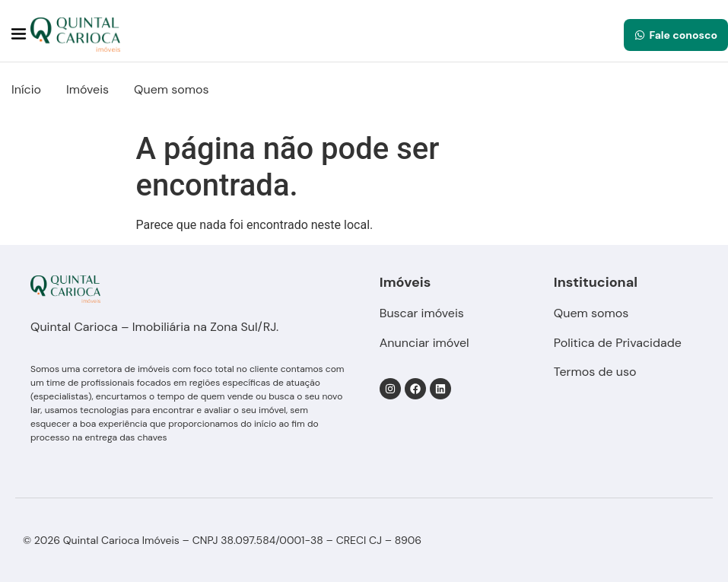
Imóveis (87, 89)
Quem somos (171, 89)
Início (26, 89)
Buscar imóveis (422, 313)
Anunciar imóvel (424, 343)
